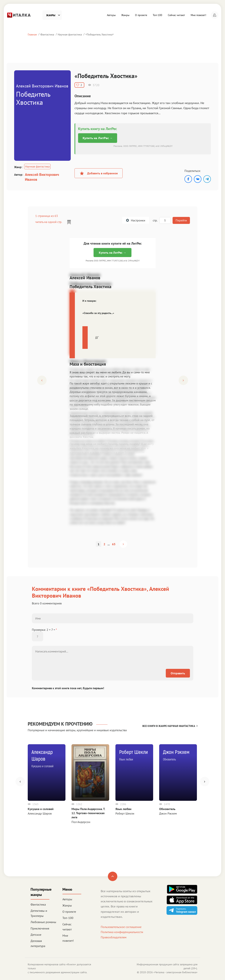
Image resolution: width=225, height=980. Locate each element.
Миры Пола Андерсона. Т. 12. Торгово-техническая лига (88, 813)
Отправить (178, 673)
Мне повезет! (198, 15)
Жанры (125, 15)
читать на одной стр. (49, 222)
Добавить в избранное (99, 173)
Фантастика (47, 34)
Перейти (181, 220)
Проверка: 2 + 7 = (44, 630)
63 (114, 544)
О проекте (141, 15)
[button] (215, 15)
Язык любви (123, 809)
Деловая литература (38, 943)
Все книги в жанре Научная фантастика (170, 726)
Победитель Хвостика (100, 34)
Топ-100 (157, 15)
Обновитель (167, 809)
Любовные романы (43, 922)
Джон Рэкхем (168, 813)
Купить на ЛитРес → (98, 138)
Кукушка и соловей (41, 809)
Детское (36, 935)
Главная (32, 34)
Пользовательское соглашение (121, 927)
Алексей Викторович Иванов (42, 177)
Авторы (111, 15)
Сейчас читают (176, 15)
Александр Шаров (40, 813)
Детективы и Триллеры (39, 913)
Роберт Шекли (125, 813)
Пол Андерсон (81, 822)
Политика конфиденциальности (122, 932)
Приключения (40, 928)
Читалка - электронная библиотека (175, 972)
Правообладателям (114, 937)
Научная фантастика (70, 34)
